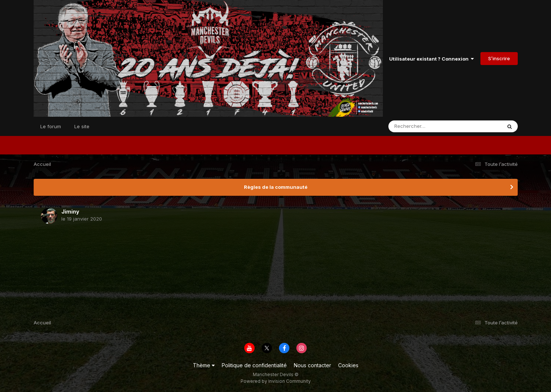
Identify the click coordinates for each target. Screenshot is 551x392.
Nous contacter (312, 365)
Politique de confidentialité (254, 365)
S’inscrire (499, 58)
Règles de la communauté (276, 187)
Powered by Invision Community (276, 381)
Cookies (348, 365)
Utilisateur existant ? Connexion (431, 59)
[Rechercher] (424, 126)
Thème (204, 365)
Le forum (51, 126)
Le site (82, 126)
